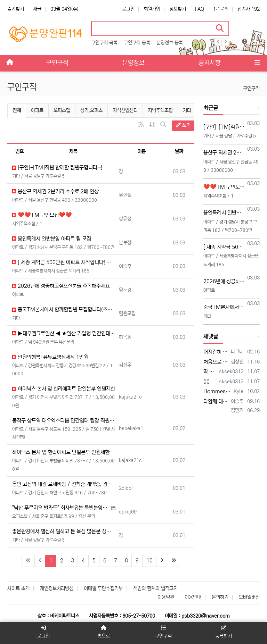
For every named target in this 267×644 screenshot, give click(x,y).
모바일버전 (249, 597)
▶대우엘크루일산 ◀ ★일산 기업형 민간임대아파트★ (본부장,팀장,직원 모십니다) (64, 333)
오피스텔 (62, 110)
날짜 (179, 151)
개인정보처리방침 (57, 588)
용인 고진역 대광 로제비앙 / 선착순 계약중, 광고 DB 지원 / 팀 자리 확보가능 (64, 484)
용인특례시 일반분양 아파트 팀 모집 (52, 239)
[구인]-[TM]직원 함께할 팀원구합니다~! (57, 168)
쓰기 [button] (183, 125)
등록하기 (224, 632)
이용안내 (193, 597)
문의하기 (220, 597)
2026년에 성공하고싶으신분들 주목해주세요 (61, 286)
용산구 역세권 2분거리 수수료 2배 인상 (55, 191)
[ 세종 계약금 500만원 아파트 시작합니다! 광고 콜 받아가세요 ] (64, 262)
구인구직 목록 (104, 43)
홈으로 (103, 632)
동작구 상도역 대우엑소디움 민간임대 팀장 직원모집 (64, 421)
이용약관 (166, 597)
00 (207, 382)
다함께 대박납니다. (216, 402)
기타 (187, 110)
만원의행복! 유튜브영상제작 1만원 (50, 357)
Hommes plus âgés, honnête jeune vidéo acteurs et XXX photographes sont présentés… (217, 391)
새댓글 (211, 336)
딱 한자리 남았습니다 (210, 372)
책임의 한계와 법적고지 (155, 588)
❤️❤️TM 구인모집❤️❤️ (42, 215)
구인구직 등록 (137, 43)
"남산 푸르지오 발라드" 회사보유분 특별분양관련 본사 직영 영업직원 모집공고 (61, 508)
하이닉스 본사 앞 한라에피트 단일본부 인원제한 (64, 389)
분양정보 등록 (170, 43)
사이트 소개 (18, 588)
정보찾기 (178, 9)
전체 (17, 110)
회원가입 (152, 9)
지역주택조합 (160, 110)
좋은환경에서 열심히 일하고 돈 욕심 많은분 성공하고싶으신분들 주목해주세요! (64, 531)
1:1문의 (221, 9)
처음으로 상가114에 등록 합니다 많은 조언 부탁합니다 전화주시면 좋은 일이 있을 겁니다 (216, 362)
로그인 (128, 9)
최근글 (211, 108)
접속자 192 (249, 9)
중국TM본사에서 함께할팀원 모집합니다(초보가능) (64, 310)
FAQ (200, 9)
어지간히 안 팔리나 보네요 (216, 352)
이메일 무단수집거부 (103, 588)
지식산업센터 (125, 110)
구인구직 (251, 89)
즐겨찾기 (16, 9)
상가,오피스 (91, 110)
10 (149, 561)
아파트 (37, 110)
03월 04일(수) (64, 9)
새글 (37, 9)
